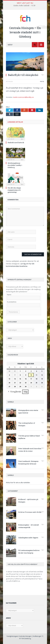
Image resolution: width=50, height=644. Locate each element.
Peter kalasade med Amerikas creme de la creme (30, 450)
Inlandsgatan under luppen (28, 538)
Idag (26, 392)
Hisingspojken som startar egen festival (28, 412)
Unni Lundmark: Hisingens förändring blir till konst (28, 462)
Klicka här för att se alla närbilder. (18, 483)
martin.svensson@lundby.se (23, 97)
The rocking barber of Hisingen (27, 424)
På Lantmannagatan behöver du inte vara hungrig (29, 552)
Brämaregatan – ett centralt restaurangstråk (29, 526)
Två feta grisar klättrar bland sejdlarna (29, 437)
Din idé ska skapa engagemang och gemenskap (14, 190)
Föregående (14, 392)
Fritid (42, 81)
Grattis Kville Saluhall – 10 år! (24, 6)
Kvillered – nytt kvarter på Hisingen (28, 501)
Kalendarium (13, 355)
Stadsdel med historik (16, 142)
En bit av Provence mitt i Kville (30, 512)
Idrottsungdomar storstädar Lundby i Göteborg (15, 165)
